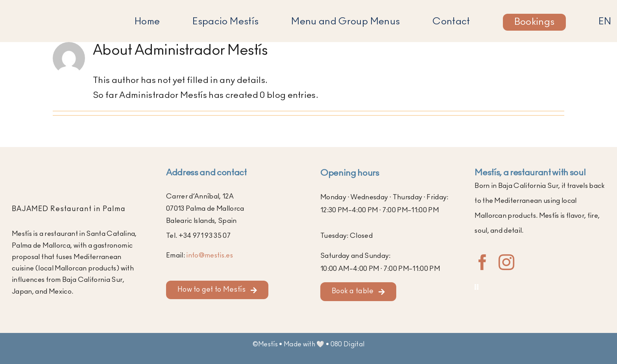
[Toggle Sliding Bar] (540, 287)
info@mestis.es (210, 255)
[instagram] (506, 262)
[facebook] (482, 262)
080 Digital (348, 344)
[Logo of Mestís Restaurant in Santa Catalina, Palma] (60, 10)
